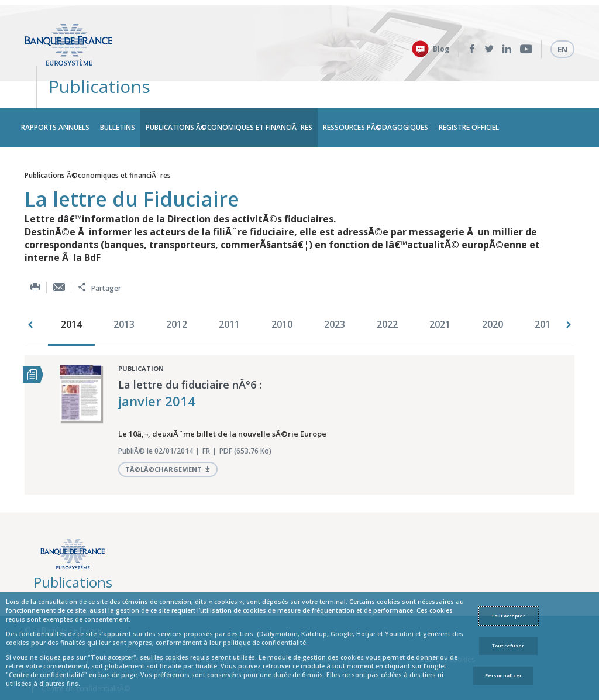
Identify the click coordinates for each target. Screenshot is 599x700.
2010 (282, 292)
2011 (229, 292)
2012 (177, 292)
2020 (493, 292)
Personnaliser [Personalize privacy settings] (503, 675)
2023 (335, 292)
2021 (440, 292)
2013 (124, 292)
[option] (74, 293)
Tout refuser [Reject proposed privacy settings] (508, 646)
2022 (387, 292)
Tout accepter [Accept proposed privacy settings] (508, 616)
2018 (545, 292)
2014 (71, 292)
